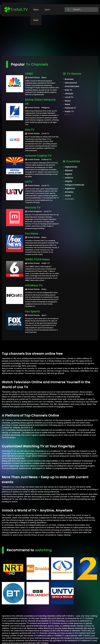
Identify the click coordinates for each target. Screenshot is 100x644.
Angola (68, 181)
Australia (69, 199)
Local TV (69, 97)
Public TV (69, 112)
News (36, 10)
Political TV (70, 108)
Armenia (69, 192)
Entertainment (72, 86)
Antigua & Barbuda (74, 185)
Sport (47, 10)
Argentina (70, 188)
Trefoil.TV (16, 10)
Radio (36, 20)
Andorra (69, 178)
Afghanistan (71, 167)
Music (68, 101)
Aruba (68, 196)
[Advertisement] (50, 37)
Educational (71, 83)
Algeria (68, 174)
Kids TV (68, 90)
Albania (69, 170)
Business (69, 79)
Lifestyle (69, 94)
